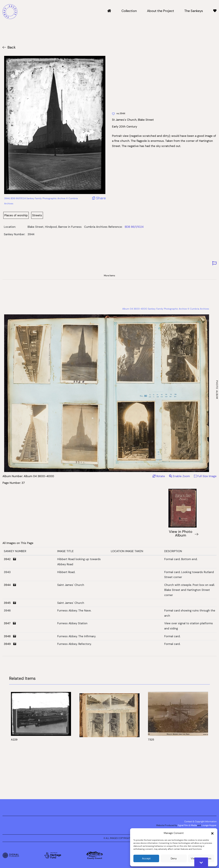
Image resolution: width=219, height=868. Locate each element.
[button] (212, 833)
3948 (10, 636)
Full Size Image (205, 476)
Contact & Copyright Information (200, 821)
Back (12, 47)
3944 (10, 585)
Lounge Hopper (209, 825)
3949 (10, 644)
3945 (10, 603)
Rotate (159, 476)
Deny (174, 858)
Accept (146, 858)
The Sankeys (194, 11)
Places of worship (16, 215)
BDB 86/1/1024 (134, 227)
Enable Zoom (180, 476)
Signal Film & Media (187, 825)
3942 (10, 559)
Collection (129, 11)
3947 (10, 623)
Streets (37, 215)
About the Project (161, 11)
